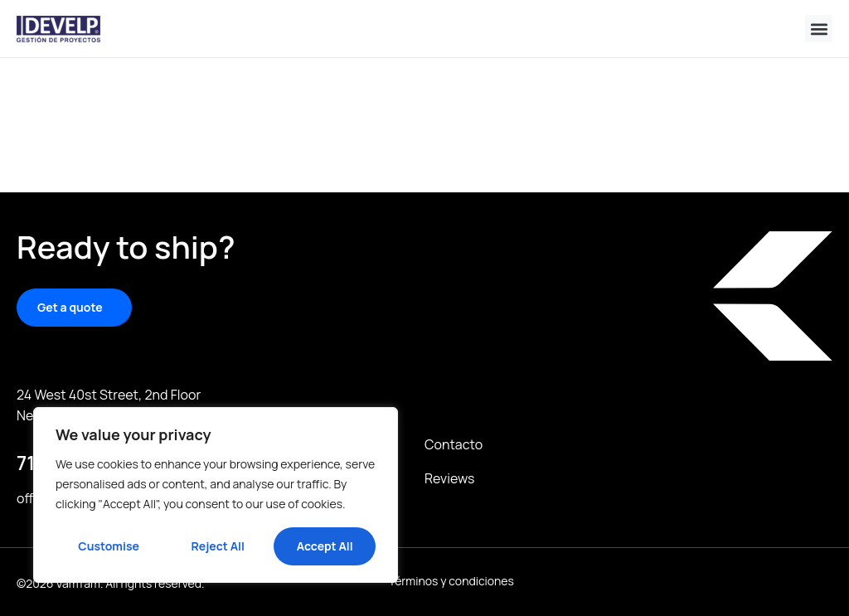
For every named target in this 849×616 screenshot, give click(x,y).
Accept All (325, 546)
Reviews (449, 478)
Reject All (218, 546)
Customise (109, 546)
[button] (819, 29)
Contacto (454, 444)
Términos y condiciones (451, 582)
